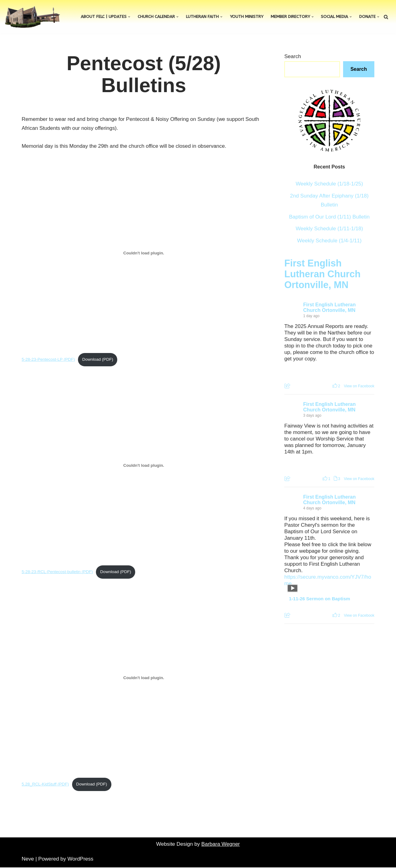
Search (293, 56)
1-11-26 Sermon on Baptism (320, 599)
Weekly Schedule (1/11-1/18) (329, 229)
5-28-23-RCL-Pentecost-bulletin (51, 572)
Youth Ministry (247, 17)
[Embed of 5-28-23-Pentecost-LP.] (144, 253)
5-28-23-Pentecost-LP (42, 360)
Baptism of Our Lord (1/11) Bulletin (329, 217)
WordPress (80, 859)
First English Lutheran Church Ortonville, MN (322, 274)
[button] (129, 17)
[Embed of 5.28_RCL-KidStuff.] (144, 678)
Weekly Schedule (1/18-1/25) (329, 184)
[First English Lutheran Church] (32, 17)
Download (92, 360)
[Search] (386, 17)
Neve (28, 859)
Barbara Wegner (221, 844)
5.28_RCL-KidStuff (39, 785)
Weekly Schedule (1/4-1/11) (329, 241)
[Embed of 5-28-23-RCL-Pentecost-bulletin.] (144, 466)
